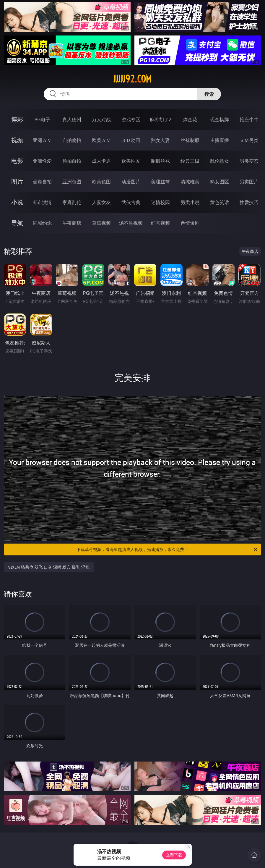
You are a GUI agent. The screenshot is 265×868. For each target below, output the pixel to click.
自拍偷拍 (72, 140)
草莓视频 (101, 223)
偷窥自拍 (42, 182)
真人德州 (72, 119)
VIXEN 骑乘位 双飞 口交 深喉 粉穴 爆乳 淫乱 (49, 567)
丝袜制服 (190, 140)
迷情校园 (160, 202)
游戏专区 (131, 119)
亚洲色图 (72, 182)
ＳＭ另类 (249, 140)
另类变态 (249, 161)
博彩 (17, 119)
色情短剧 (190, 223)
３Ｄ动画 (131, 140)
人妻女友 (101, 202)
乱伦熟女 (220, 161)
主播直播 (220, 140)
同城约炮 (42, 223)
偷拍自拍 (72, 161)
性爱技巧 (249, 202)
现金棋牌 (220, 119)
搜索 (209, 94)
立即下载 (174, 855)
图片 (17, 181)
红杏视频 (160, 223)
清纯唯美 (190, 182)
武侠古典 (131, 202)
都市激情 (42, 202)
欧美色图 (101, 182)
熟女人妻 (160, 140)
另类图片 (249, 182)
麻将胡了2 (161, 119)
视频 (17, 140)
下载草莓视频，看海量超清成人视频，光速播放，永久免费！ (167, 549)
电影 (17, 161)
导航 (17, 223)
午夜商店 (72, 223)
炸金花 (190, 119)
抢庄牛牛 (249, 119)
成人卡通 (101, 161)
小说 (17, 202)
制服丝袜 (160, 161)
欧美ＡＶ (101, 140)
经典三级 (190, 161)
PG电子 (42, 119)
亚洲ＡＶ (42, 140)
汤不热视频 (131, 223)
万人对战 (101, 119)
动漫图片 (131, 182)
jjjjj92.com (132, 79)
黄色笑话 (220, 202)
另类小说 (190, 202)
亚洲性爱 (42, 161)
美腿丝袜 (160, 182)
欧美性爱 (131, 161)
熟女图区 (220, 182)
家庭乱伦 (72, 202)
